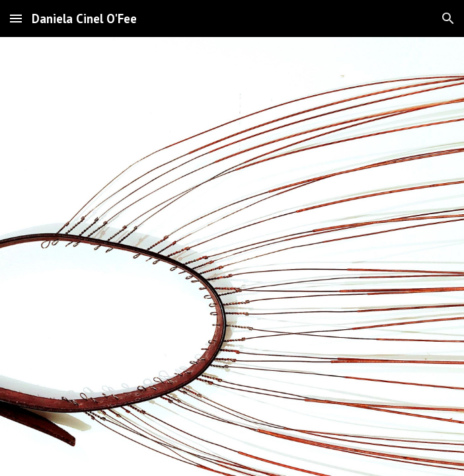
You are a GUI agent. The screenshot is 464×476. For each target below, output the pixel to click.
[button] (16, 18)
